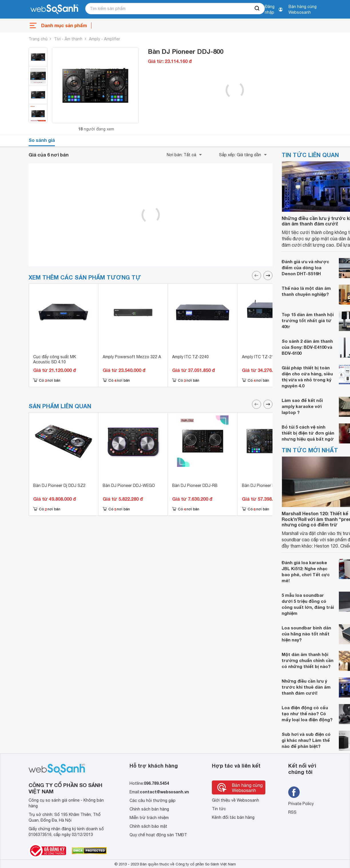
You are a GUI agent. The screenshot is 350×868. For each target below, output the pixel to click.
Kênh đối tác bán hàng (233, 817)
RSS (292, 812)
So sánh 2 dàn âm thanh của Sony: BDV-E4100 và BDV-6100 (307, 347)
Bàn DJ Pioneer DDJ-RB (195, 485)
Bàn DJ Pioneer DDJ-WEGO (129, 485)
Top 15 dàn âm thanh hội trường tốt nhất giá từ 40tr (308, 320)
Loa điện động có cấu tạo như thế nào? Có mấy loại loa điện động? (307, 714)
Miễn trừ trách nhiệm (149, 818)
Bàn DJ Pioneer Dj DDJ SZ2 (59, 485)
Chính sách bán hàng (149, 809)
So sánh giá (42, 140)
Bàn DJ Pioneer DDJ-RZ (265, 485)
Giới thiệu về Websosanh (235, 800)
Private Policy (301, 804)
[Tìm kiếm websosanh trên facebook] (294, 792)
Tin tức (219, 809)
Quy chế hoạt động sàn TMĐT (158, 835)
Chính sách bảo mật (148, 826)
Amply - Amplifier (105, 39)
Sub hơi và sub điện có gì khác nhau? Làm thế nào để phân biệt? (306, 740)
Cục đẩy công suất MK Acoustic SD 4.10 (55, 359)
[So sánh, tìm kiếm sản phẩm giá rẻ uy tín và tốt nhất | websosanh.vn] (54, 9)
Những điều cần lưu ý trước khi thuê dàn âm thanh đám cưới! (306, 687)
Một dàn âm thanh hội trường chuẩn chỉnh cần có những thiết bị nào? (308, 660)
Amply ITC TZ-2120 (260, 357)
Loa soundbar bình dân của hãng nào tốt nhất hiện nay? (306, 634)
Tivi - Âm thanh (68, 39)
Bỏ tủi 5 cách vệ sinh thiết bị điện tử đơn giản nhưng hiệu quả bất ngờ (308, 433)
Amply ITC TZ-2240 (190, 357)
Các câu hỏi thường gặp (153, 800)
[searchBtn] (257, 9)
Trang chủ (38, 39)
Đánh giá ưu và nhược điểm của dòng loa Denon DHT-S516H (305, 267)
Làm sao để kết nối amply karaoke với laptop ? (302, 406)
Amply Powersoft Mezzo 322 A (132, 357)
